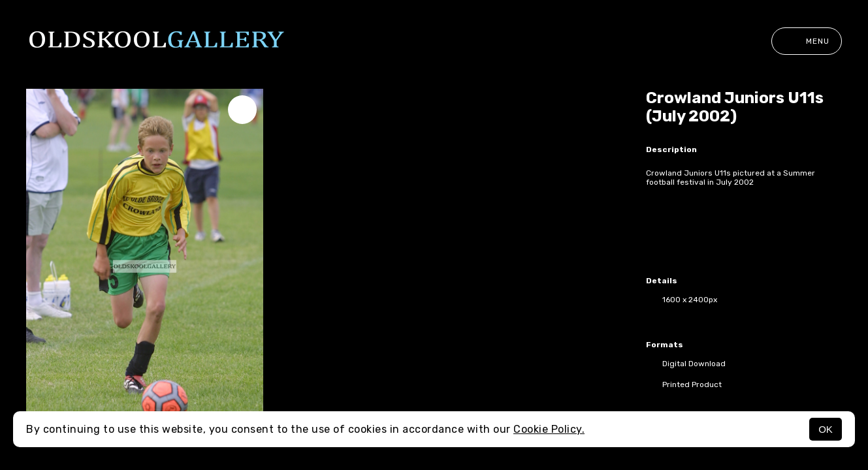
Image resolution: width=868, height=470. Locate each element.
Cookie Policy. (549, 429)
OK (826, 429)
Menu (807, 41)
